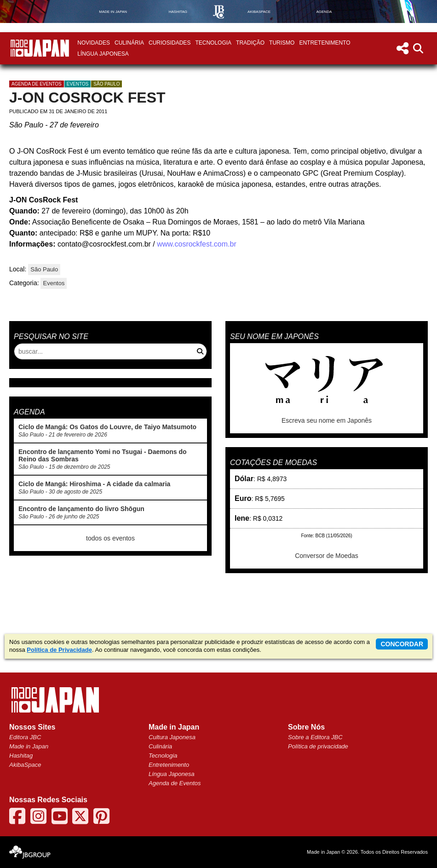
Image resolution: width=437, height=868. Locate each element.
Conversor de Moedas (327, 556)
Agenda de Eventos (175, 783)
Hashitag (21, 756)
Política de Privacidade (59, 650)
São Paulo (106, 84)
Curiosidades (170, 43)
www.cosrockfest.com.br (196, 244)
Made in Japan (29, 746)
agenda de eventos (37, 84)
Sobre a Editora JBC (315, 737)
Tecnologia (213, 43)
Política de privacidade (318, 746)
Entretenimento (325, 43)
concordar (402, 644)
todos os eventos (110, 538)
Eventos (78, 84)
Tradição (250, 43)
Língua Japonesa (103, 54)
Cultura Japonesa (172, 737)
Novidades (94, 43)
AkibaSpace (25, 765)
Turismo (282, 43)
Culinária (129, 43)
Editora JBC (25, 737)
